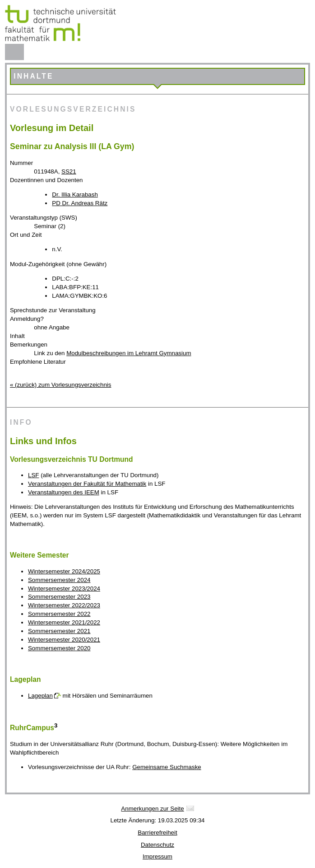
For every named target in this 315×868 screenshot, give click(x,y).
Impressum (157, 856)
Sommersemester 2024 (59, 580)
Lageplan (40, 696)
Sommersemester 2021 (59, 631)
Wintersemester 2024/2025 (64, 571)
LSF (33, 475)
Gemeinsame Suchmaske (167, 767)
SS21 (69, 171)
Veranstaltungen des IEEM (64, 492)
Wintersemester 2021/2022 (64, 622)
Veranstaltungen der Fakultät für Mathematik (87, 484)
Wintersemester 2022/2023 (64, 605)
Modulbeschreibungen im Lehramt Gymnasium (129, 353)
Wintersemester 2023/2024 (64, 589)
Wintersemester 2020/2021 (64, 640)
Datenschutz (157, 845)
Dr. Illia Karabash (75, 195)
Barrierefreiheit (157, 833)
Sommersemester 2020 (59, 648)
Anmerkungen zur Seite (152, 809)
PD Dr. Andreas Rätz (80, 203)
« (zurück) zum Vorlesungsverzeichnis (60, 385)
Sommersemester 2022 (59, 614)
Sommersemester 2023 (59, 597)
